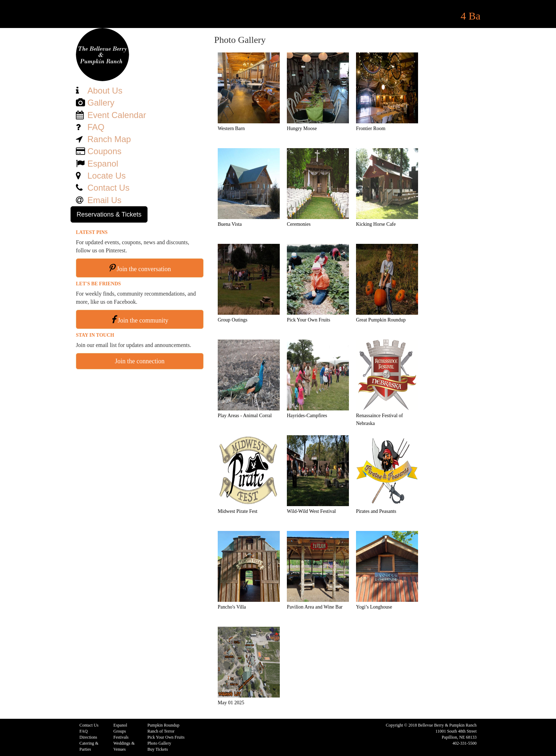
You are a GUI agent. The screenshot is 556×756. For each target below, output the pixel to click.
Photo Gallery (159, 743)
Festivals (121, 737)
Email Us (104, 200)
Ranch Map (109, 139)
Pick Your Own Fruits (166, 737)
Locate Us (106, 176)
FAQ (96, 127)
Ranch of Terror (161, 731)
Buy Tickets (158, 749)
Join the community (143, 320)
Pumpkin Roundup (163, 725)
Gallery (101, 103)
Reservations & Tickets (109, 214)
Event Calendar (116, 115)
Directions (88, 737)
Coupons (104, 151)
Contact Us (108, 188)
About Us (105, 91)
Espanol (103, 164)
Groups (120, 731)
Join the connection (140, 361)
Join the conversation (144, 269)
